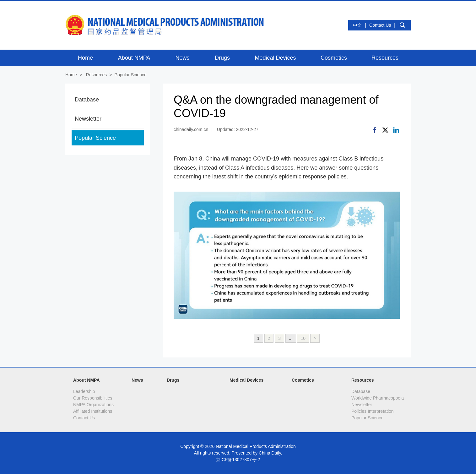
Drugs (173, 380)
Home (71, 75)
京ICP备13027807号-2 (238, 460)
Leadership (84, 391)
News (137, 380)
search (402, 25)
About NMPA (87, 380)
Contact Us (380, 25)
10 (303, 338)
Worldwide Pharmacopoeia (378, 398)
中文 (357, 25)
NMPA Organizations (93, 405)
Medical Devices (246, 380)
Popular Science (131, 75)
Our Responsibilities (93, 398)
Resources (96, 75)
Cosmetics (303, 380)
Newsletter (88, 119)
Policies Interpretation (373, 411)
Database (87, 100)
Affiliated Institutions (93, 411)
